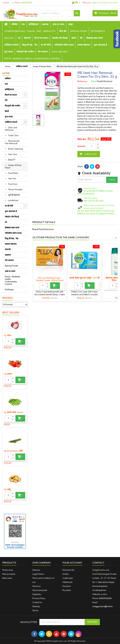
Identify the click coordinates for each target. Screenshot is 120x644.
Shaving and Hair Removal (12, 142)
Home (6, 73)
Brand (94, 81)
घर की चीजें (46, 45)
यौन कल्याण (43, 52)
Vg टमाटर (8, 374)
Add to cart (88, 154)
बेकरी (74, 38)
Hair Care (12, 154)
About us (36, 586)
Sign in (95, 3)
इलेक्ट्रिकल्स (33, 24)
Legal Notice (38, 574)
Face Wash (13, 173)
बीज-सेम (63, 31)
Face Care (13, 184)
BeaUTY (12, 160)
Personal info (68, 570)
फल (23, 24)
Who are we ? (60, 52)
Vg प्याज (7, 336)
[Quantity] (8, 342)
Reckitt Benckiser (46, 229)
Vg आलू (7, 489)
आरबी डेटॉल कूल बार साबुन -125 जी (84, 278)
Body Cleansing (15, 149)
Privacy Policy (39, 598)
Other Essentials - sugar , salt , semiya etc (30, 31)
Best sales (7, 578)
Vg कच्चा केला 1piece (14, 412)
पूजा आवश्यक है (100, 45)
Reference (82, 81)
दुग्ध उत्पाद (9, 52)
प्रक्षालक (45, 24)
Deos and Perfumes (11, 129)
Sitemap (36, 606)
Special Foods (79, 31)
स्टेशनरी (27, 38)
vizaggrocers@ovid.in (102, 606)
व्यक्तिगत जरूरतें (11, 45)
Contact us (37, 602)
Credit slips (68, 578)
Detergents (98, 31)
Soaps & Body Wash (13, 167)
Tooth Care (13, 136)
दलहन (71, 24)
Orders (66, 574)
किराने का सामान (41, 38)
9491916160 (27, 3)
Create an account (109, 3)
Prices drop (8, 570)
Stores (35, 611)
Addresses (67, 582)
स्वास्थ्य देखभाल (84, 45)
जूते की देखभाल (14, 195)
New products (9, 574)
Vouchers (67, 586)
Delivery (36, 570)
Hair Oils (12, 179)
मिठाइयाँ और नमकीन (25, 52)
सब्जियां (15, 24)
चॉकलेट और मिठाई (60, 38)
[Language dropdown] (76, 3)
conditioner (13, 200)
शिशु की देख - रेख (30, 45)
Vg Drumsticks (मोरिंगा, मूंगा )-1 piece (15, 451)
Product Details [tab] (44, 222)
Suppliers (37, 594)
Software (9, 290)
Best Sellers (11, 313)
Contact (6, 3)
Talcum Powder (15, 190)
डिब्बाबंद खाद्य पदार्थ (94, 38)
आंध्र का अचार (58, 24)
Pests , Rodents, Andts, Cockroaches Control (32, 59)
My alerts (67, 590)
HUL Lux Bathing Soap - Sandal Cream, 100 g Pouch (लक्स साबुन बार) (50, 280)
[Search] (60, 13)
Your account (72, 563)
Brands (8, 298)
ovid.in (104, 594)
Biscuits (9, 38)
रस (19, 38)
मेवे (81, 38)
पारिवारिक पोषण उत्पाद (64, 45)
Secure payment (40, 590)
